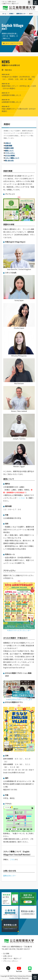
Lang (29, 3)
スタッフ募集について (12, 158)
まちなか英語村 (10, 155)
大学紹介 (11, 14)
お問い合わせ (12, 2)
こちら (12, 859)
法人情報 (6, 953)
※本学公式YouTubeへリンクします (19, 691)
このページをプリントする (12, 43)
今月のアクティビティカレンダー (19, 607)
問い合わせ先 (9, 160)
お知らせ (8, 143)
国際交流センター (21, 14)
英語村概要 (9, 146)
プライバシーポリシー (11, 961)
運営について (9, 151)
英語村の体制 (9, 148)
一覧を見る (7, 70)
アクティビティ (10, 153)
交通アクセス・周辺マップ (10, 3)
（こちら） (22, 498)
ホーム (5, 2)
